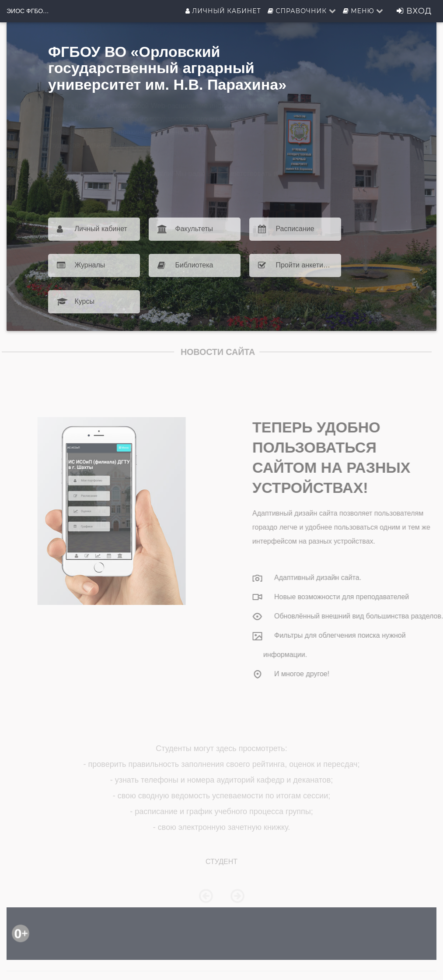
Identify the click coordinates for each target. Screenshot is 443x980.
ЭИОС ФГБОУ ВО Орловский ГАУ (28, 11)
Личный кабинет (223, 11)
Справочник (302, 11)
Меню (363, 11)
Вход (414, 11)
